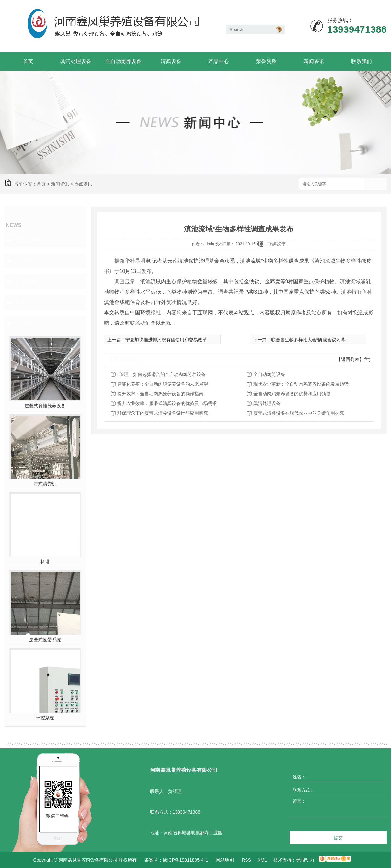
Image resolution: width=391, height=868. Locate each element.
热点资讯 (83, 184)
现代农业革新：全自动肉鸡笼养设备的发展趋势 (301, 384)
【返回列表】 (350, 359)
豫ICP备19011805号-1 (185, 860)
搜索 (375, 184)
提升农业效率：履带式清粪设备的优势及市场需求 (167, 403)
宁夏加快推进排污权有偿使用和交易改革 (166, 340)
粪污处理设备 (76, 61)
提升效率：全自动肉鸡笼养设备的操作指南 (160, 394)
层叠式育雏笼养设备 (45, 406)
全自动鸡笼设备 (269, 374)
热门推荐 (26, 323)
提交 (338, 838)
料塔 (45, 562)
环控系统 (45, 718)
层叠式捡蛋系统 (45, 640)
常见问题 (26, 281)
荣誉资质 (266, 61)
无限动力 (305, 860)
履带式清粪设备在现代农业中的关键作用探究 (299, 413)
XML (262, 860)
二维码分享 (276, 244)
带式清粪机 (45, 484)
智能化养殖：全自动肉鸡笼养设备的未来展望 (163, 384)
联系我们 (362, 61)
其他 (20, 302)
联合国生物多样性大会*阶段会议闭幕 (308, 340)
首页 (28, 61)
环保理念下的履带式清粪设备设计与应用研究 (163, 413)
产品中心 (219, 61)
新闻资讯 (314, 61)
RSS (246, 860)
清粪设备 (171, 61)
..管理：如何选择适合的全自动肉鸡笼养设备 (162, 374)
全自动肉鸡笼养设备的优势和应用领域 (292, 394)
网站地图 (225, 860)
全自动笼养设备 (123, 61)
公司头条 (26, 240)
